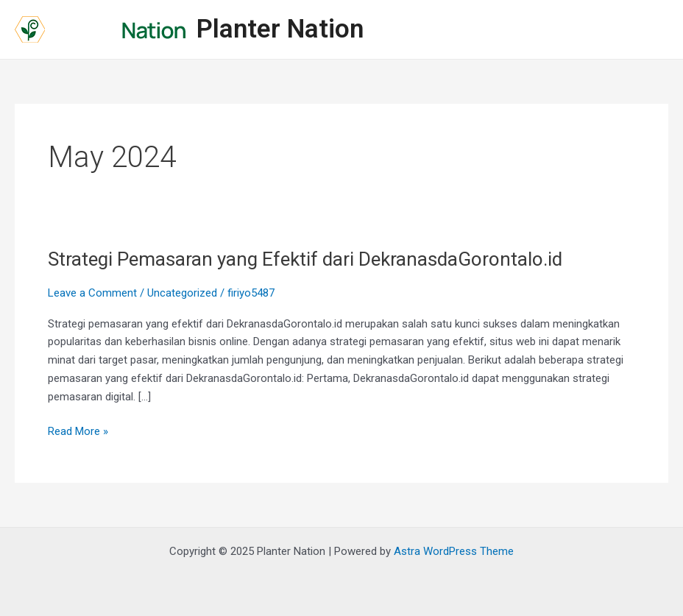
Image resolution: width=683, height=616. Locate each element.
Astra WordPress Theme (454, 551)
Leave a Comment (92, 293)
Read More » (78, 430)
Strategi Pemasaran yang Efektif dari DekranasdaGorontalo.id (305, 259)
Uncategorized (182, 293)
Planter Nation (280, 29)
